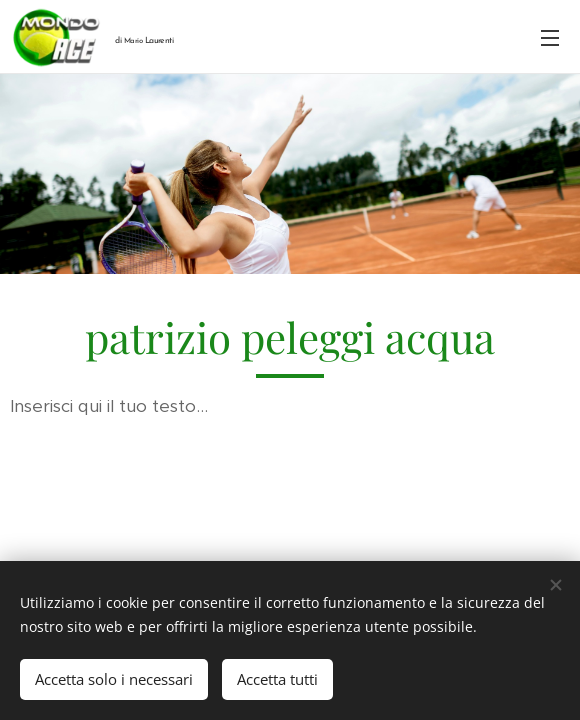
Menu (550, 38)
